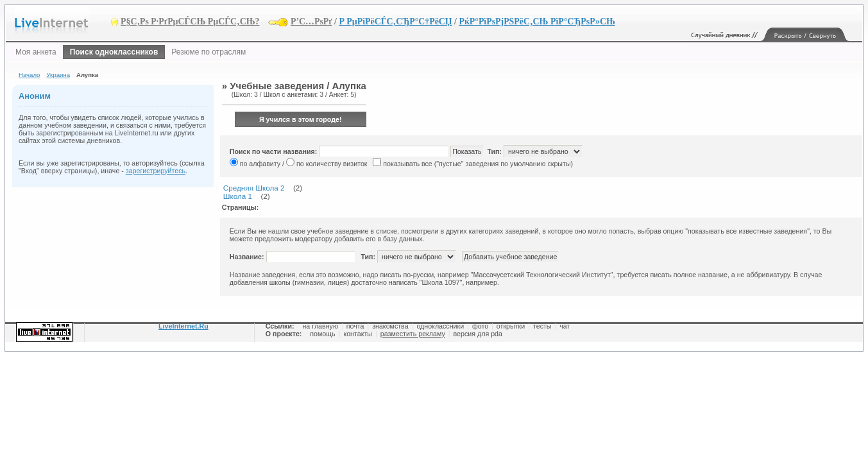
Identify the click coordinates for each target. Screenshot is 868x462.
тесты (542, 326)
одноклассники (440, 326)
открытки (511, 326)
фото (480, 326)
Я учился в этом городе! (301, 119)
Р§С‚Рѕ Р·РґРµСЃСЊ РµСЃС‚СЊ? (190, 21)
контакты (358, 334)
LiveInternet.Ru (183, 326)
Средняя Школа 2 (254, 188)
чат (565, 326)
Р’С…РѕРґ (311, 21)
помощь (322, 334)
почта (355, 326)
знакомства (390, 326)
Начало (29, 75)
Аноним (35, 96)
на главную (320, 326)
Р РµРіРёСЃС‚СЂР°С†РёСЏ (395, 21)
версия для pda (478, 334)
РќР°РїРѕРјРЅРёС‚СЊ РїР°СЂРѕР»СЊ (537, 21)
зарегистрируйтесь (156, 171)
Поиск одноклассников (114, 52)
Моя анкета (36, 52)
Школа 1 (238, 196)
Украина (58, 75)
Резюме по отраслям (208, 52)
